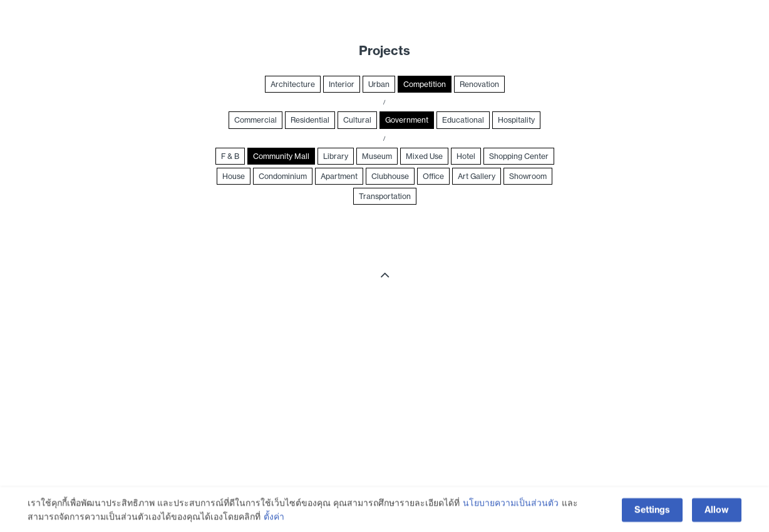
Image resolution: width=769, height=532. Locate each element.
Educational (463, 120)
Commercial (255, 120)
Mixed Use (424, 156)
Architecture (293, 84)
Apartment (339, 176)
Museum (377, 156)
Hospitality (516, 120)
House (234, 176)
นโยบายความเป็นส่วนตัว (511, 504)
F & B (230, 156)
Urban (379, 84)
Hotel (466, 156)
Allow (717, 511)
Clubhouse (390, 176)
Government (407, 120)
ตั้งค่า (274, 518)
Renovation (479, 84)
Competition (425, 84)
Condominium (283, 176)
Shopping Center (519, 156)
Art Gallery (477, 176)
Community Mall (281, 156)
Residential (310, 120)
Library (336, 156)
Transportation (385, 196)
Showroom (528, 176)
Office (433, 176)
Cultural (357, 120)
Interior (342, 84)
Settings (652, 511)
